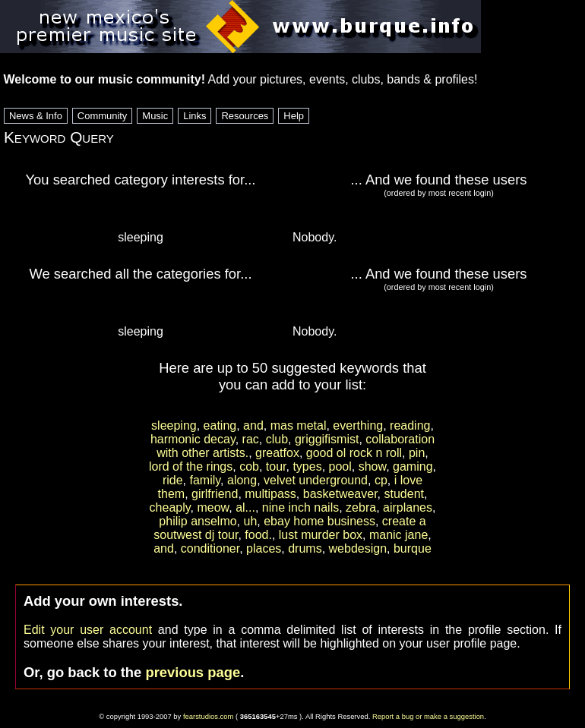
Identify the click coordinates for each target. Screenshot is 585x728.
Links (194, 116)
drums (305, 548)
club (277, 439)
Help (294, 116)
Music (155, 116)
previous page (193, 672)
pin (417, 453)
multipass (270, 494)
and (253, 425)
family (206, 480)
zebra (361, 507)
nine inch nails (300, 507)
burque (413, 548)
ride (173, 480)
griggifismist (327, 439)
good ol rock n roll (354, 453)
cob (249, 466)
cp (381, 480)
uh (251, 521)
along (242, 480)
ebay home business (319, 521)
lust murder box (321, 535)
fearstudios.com (209, 716)
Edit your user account (88, 630)
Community (103, 116)
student (403, 494)
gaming (413, 466)
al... (245, 507)
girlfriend (215, 494)
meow (213, 507)
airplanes (408, 507)
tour (276, 466)
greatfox (277, 453)
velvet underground (316, 480)
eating (220, 425)
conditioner (210, 548)
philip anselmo (198, 521)
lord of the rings (191, 466)
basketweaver (340, 494)
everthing (358, 425)
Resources (245, 116)
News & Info (36, 116)
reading (410, 425)
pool (340, 466)
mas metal (299, 425)
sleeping (174, 425)
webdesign (358, 548)
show (372, 466)
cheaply (170, 507)
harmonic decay (193, 439)
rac (251, 439)
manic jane (398, 535)
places (264, 548)
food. (258, 535)
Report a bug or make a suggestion (428, 716)
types (307, 466)
